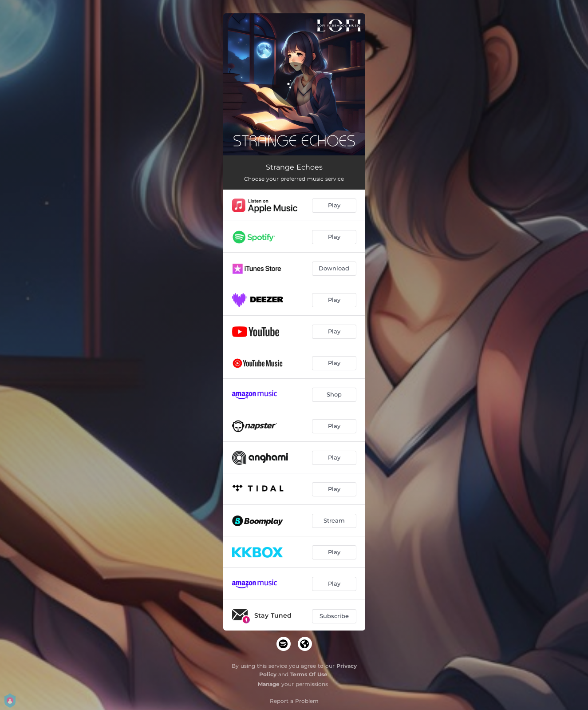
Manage (269, 684)
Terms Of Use (309, 674)
